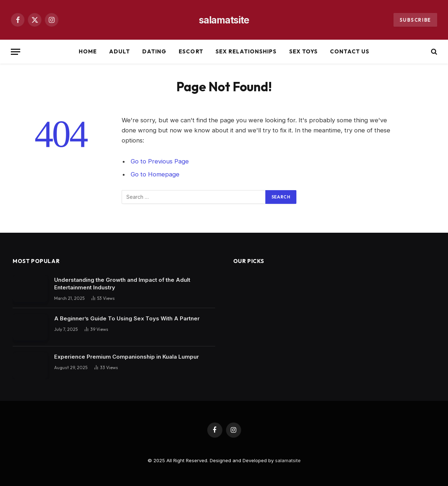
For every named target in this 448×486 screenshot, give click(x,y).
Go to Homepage (155, 174)
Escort (191, 51)
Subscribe (415, 20)
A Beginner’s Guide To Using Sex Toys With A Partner (127, 318)
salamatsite (288, 460)
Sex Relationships (246, 51)
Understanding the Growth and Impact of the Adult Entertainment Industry (122, 284)
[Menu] (16, 52)
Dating (154, 51)
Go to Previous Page (160, 161)
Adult (119, 51)
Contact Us (350, 51)
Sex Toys (303, 51)
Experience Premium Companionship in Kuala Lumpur (127, 357)
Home (88, 51)
